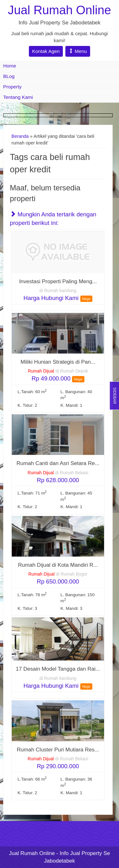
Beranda (20, 136)
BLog (9, 76)
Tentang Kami (18, 97)
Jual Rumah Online (60, 10)
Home (10, 66)
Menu (78, 51)
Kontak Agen (46, 51)
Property (12, 87)
